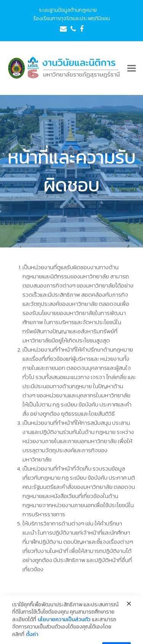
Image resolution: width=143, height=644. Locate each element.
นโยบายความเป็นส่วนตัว (64, 630)
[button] (132, 68)
